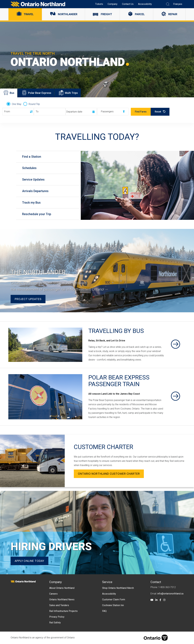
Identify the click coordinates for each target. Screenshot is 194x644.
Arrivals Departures (35, 191)
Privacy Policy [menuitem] (57, 617)
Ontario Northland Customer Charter (109, 474)
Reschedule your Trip (37, 214)
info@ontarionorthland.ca (170, 594)
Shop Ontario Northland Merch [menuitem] (118, 588)
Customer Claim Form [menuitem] (114, 600)
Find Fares (141, 112)
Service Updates (33, 180)
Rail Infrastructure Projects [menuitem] (63, 611)
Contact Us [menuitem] (128, 4)
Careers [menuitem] (53, 594)
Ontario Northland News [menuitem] (62, 600)
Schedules (29, 168)
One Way (17, 104)
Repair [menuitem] (173, 14)
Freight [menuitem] (106, 14)
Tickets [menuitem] (99, 4)
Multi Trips (70, 94)
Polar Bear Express (37, 94)
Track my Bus (32, 203)
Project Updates (28, 299)
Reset (160, 112)
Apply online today (29, 561)
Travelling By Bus (116, 331)
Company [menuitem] (113, 4)
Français (178, 4)
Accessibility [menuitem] (145, 4)
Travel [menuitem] (29, 14)
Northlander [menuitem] (68, 14)
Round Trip (34, 104)
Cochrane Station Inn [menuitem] (113, 605)
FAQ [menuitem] (104, 611)
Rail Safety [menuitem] (55, 623)
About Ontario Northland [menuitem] (62, 588)
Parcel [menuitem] (140, 14)
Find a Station (32, 157)
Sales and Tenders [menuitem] (59, 605)
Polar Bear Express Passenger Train (119, 381)
